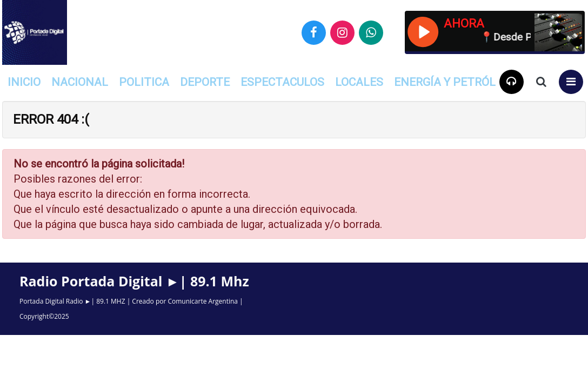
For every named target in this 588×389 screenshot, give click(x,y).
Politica (144, 82)
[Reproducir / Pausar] (422, 31)
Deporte (205, 82)
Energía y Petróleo (452, 82)
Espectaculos (282, 82)
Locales (359, 82)
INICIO (24, 82)
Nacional (80, 82)
